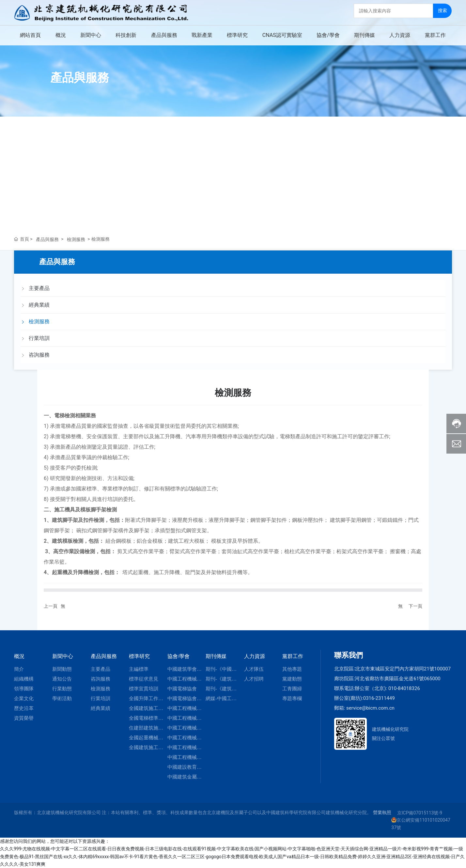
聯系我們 (349, 655)
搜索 (443, 10)
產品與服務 (80, 78)
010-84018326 (404, 688)
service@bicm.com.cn (370, 708)
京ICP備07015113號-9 (420, 813)
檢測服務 (76, 239)
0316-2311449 (379, 698)
